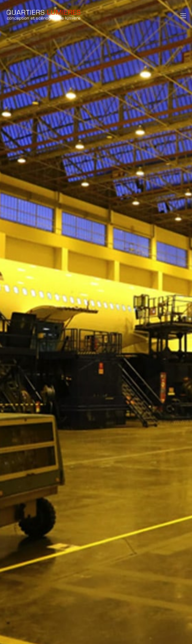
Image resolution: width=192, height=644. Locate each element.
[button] (182, 16)
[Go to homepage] (43, 16)
